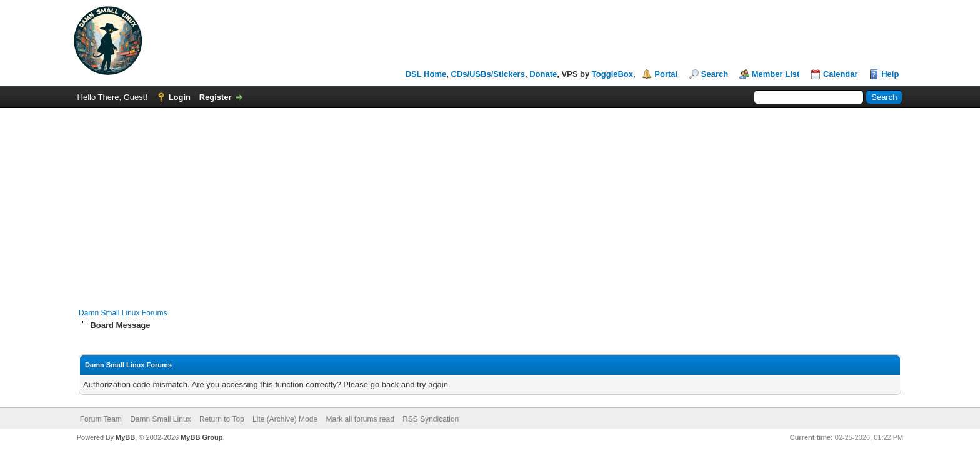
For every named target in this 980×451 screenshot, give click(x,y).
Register (216, 97)
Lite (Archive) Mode (285, 419)
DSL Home (426, 74)
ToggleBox (612, 74)
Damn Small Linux (160, 419)
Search (715, 74)
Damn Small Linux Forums (123, 313)
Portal (666, 74)
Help (890, 74)
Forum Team (101, 419)
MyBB (125, 437)
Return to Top (222, 419)
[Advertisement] (490, 202)
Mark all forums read (360, 419)
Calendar (841, 74)
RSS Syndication (431, 419)
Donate (543, 74)
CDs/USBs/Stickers (488, 74)
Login (180, 97)
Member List (776, 74)
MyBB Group (202, 437)
